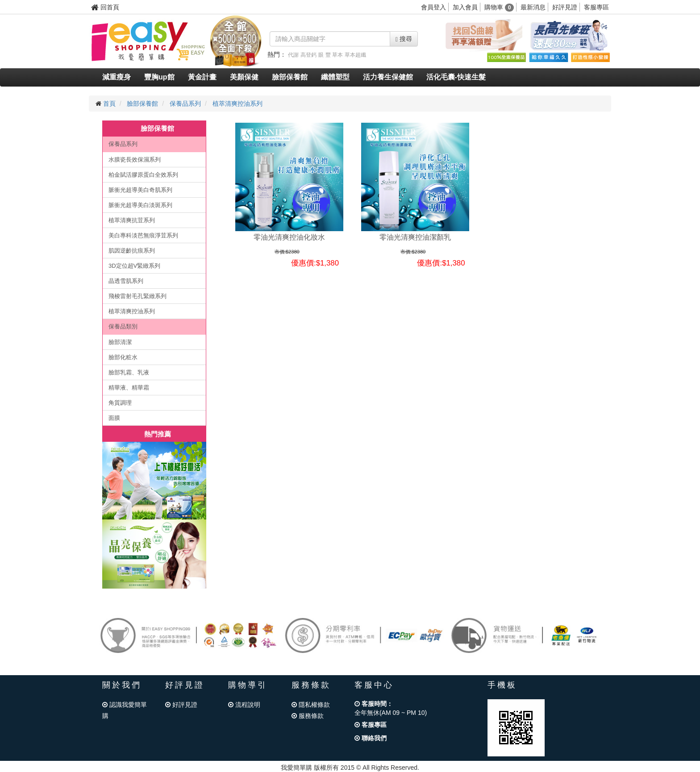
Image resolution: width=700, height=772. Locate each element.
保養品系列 (185, 104)
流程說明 (244, 705)
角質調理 (120, 403)
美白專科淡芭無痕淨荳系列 (143, 235)
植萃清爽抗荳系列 (132, 220)
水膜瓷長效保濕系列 (135, 160)
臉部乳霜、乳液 (129, 372)
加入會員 (465, 7)
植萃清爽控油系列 (237, 104)
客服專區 (596, 7)
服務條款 (308, 716)
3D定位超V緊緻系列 (134, 266)
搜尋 (404, 39)
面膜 (114, 418)
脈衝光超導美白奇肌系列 (140, 190)
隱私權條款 (311, 705)
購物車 (499, 7)
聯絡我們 (371, 738)
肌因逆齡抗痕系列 (132, 251)
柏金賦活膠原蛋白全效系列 (143, 175)
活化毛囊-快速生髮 (456, 77)
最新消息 (533, 7)
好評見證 (565, 7)
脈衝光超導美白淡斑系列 (140, 205)
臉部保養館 (290, 77)
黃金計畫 (202, 77)
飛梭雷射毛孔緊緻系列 (137, 296)
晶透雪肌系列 (126, 281)
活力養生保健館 (388, 77)
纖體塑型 (335, 77)
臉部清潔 (120, 342)
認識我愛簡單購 (125, 710)
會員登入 (433, 7)
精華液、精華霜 (129, 388)
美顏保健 (244, 77)
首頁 (109, 104)
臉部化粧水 (123, 357)
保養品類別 (123, 326)
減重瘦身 (117, 77)
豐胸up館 (159, 77)
